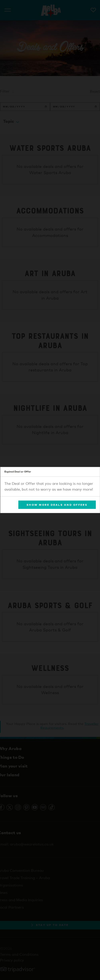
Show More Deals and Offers (57, 505)
